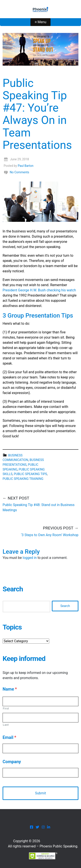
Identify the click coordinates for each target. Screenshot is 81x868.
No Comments (19, 172)
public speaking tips (30, 474)
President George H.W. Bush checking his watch (39, 290)
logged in (30, 558)
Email (9, 737)
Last (6, 725)
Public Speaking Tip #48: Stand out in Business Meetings (39, 507)
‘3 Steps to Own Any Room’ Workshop (50, 535)
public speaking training (23, 479)
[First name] (40, 701)
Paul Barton (26, 166)
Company (12, 762)
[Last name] (40, 718)
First (6, 708)
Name (10, 689)
